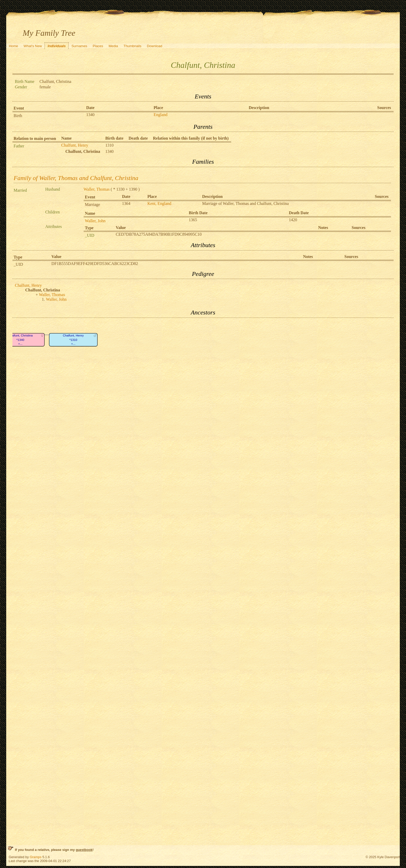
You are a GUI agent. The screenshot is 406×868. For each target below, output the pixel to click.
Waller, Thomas (97, 189)
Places (98, 46)
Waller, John (95, 221)
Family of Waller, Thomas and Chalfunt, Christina (76, 178)
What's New (33, 46)
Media (113, 46)
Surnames (79, 46)
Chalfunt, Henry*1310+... (73, 340)
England (160, 115)
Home (13, 46)
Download (154, 46)
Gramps (36, 857)
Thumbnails (132, 46)
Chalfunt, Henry (75, 145)
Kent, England (159, 203)
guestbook (84, 850)
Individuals (57, 46)
